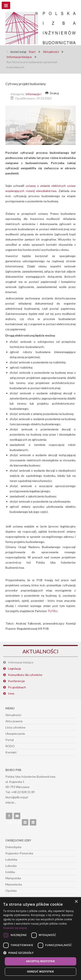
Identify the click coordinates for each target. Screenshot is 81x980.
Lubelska (11, 859)
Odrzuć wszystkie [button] (40, 972)
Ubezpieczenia (15, 734)
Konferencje (16, 681)
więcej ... (11, 802)
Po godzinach (17, 687)
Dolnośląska (13, 847)
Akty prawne (14, 721)
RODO (10, 746)
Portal (10, 740)
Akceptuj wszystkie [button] (40, 961)
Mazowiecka (14, 884)
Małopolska (13, 878)
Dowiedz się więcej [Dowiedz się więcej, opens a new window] (15, 928)
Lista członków (15, 727)
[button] (40, 953)
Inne (11, 693)
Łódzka (10, 872)
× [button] (76, 902)
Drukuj (52, 93)
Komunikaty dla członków (25, 675)
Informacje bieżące (38, 94)
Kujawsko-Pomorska (19, 853)
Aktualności (13, 715)
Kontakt (11, 752)
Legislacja (14, 668)
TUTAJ (52, 611)
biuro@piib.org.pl (17, 797)
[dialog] (40, 939)
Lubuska (11, 866)
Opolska (11, 891)
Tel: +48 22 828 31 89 (20, 792)
